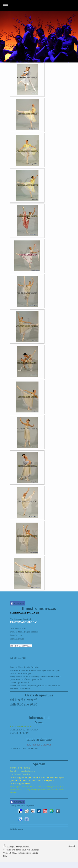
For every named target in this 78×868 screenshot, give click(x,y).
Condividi (18, 604)
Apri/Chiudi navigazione (39, 5)
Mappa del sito (23, 847)
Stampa (9, 847)
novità (20, 829)
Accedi (72, 846)
